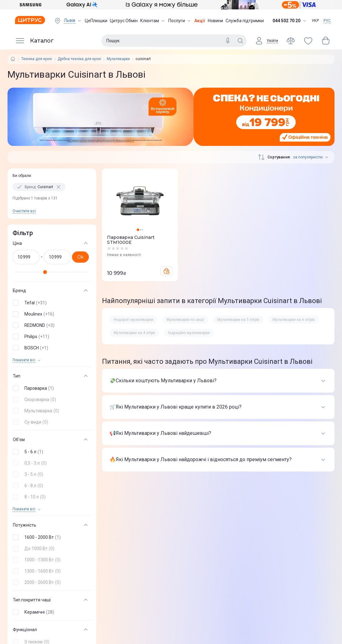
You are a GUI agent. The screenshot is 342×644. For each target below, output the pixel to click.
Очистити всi (24, 211)
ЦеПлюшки (96, 21)
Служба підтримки (245, 21)
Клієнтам (153, 21)
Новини (215, 21)
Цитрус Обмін (124, 21)
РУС (327, 21)
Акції (200, 21)
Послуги (180, 21)
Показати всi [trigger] (24, 360)
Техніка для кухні (37, 59)
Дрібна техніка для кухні (79, 59)
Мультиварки (118, 59)
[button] (51, 303)
